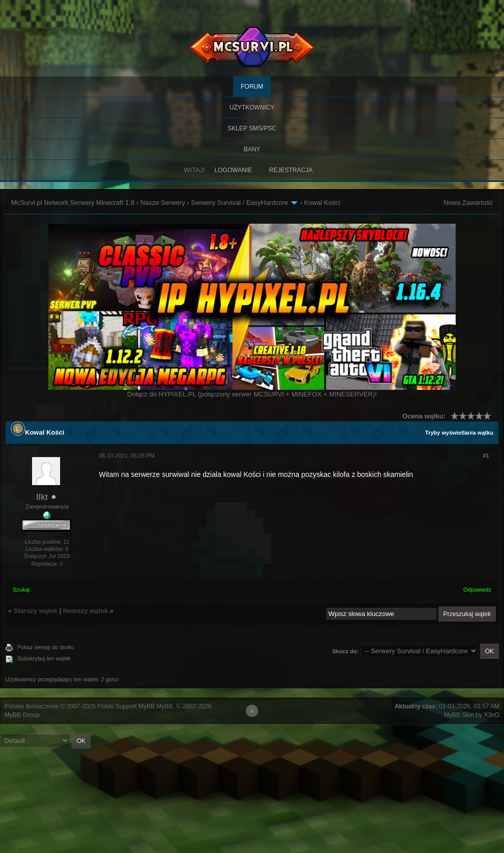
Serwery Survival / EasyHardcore (240, 203)
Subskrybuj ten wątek (44, 658)
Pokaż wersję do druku (46, 647)
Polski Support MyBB (126, 706)
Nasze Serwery (163, 203)
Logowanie (233, 170)
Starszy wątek (36, 611)
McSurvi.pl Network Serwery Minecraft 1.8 (73, 203)
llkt (42, 497)
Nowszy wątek (86, 611)
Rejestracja (291, 170)
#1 (486, 456)
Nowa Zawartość (468, 203)
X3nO (492, 715)
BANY (252, 149)
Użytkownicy (252, 108)
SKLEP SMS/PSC (252, 128)
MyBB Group (22, 715)
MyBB (164, 706)
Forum (252, 87)
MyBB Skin (459, 715)
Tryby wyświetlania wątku (459, 433)
